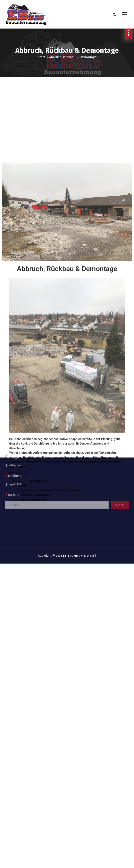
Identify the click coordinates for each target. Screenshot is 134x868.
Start (41, 57)
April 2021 (16, 471)
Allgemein (16, 452)
